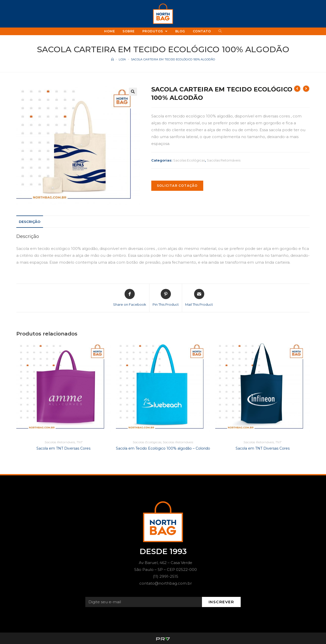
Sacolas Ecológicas (189, 160)
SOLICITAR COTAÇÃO (177, 186)
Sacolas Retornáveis (224, 160)
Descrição (30, 222)
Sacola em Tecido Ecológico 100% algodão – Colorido (163, 448)
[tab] (30, 222)
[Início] (112, 59)
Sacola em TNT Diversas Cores (63, 448)
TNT (79, 442)
